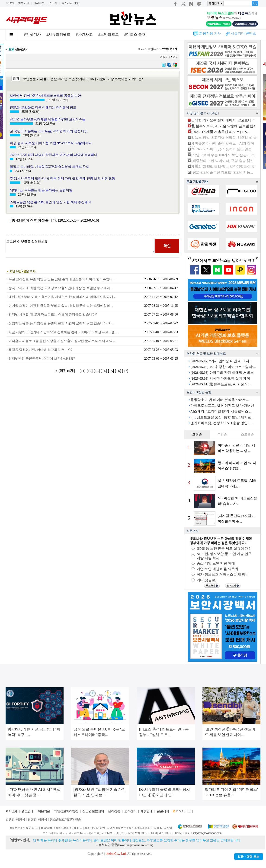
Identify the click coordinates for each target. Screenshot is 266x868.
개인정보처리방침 (66, 811)
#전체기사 (32, 34)
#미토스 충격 (135, 34)
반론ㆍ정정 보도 (249, 857)
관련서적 (163, 811)
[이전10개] (65, 371)
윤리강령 (114, 811)
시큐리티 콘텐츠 (243, 33)
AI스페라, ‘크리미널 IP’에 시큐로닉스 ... (221, 411)
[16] (119, 371)
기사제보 (39, 3)
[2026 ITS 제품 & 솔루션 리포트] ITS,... (221, 132)
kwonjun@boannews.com (135, 845)
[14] (104, 371)
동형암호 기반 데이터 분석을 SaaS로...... (221, 400)
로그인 (10, 3)
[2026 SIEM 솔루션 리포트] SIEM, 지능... (222, 172)
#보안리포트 (109, 34)
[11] (83, 371)
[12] (90, 371)
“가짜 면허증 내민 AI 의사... (221, 361)
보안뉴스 (153, 49)
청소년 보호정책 (93, 811)
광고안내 (28, 811)
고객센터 (130, 811)
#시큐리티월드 (58, 34)
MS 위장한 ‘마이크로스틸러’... (223, 367)
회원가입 (24, 3)
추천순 (222, 434)
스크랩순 (247, 434)
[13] (97, 371)
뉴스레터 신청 (70, 3)
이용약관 (44, 811)
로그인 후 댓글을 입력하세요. (80, 246)
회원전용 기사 (210, 33)
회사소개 (12, 811)
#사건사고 (84, 34)
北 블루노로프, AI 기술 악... (221, 384)
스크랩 (53, 3)
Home (141, 49)
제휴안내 (147, 811)
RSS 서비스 (183, 811)
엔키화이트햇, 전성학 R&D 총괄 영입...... (222, 423)
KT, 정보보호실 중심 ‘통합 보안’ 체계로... (222, 417)
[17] (126, 371)
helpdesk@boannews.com (207, 833)
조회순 (197, 434)
